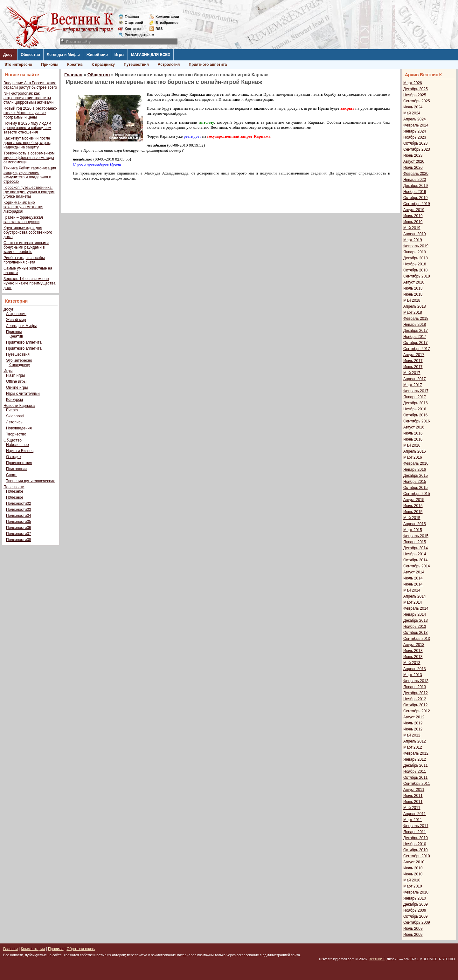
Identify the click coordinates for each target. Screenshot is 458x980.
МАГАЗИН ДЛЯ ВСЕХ (151, 55)
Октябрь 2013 (416, 633)
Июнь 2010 (413, 874)
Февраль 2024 (416, 125)
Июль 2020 (413, 168)
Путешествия (136, 65)
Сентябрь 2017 (417, 349)
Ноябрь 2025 (415, 95)
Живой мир (97, 55)
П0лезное (15, 497)
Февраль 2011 (416, 826)
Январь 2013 (415, 687)
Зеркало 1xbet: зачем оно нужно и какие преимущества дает (29, 283)
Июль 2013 (413, 651)
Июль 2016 (413, 433)
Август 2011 (414, 790)
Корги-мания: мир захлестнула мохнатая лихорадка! (23, 207)
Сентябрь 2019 (417, 204)
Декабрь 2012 (416, 693)
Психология (16, 469)
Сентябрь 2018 (417, 276)
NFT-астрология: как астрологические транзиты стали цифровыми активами (28, 98)
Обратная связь (80, 949)
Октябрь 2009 (416, 916)
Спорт (11, 475)
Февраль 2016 (416, 463)
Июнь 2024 (413, 107)
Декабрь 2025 (416, 89)
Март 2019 (413, 240)
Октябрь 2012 (416, 705)
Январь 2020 (415, 180)
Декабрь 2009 (416, 904)
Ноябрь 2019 (415, 192)
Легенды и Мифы (63, 55)
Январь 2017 (415, 397)
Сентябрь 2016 (417, 421)
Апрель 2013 (415, 669)
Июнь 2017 (413, 367)
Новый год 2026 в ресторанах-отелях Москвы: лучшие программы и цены (30, 113)
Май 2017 (412, 373)
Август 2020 (414, 161)
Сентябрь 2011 (417, 784)
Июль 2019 (413, 216)
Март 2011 (413, 820)
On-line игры (17, 387)
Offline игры (16, 381)
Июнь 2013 (413, 657)
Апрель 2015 (415, 524)
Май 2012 (412, 735)
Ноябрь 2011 (415, 771)
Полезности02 (19, 504)
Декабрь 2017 (416, 331)
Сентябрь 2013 (417, 639)
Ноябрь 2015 (415, 482)
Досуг (9, 55)
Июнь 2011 (413, 802)
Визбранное (167, 23)
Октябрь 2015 (416, 488)
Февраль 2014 (416, 608)
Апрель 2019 (415, 234)
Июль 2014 (413, 578)
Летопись (14, 422)
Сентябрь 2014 (417, 566)
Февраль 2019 (416, 246)
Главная (132, 17)
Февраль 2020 (416, 174)
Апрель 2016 (415, 451)
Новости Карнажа (19, 406)
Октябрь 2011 (416, 778)
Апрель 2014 (415, 596)
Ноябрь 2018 (415, 264)
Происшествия (19, 463)
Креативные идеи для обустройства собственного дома (28, 232)
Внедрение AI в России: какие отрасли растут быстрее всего (30, 85)
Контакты (133, 29)
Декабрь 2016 (416, 403)
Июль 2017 (413, 361)
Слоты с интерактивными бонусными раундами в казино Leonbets (26, 247)
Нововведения (19, 428)
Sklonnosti (15, 416)
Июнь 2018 (413, 294)
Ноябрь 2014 (415, 554)
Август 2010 (414, 862)
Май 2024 (412, 113)
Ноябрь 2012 (415, 699)
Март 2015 (413, 530)
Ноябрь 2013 (415, 627)
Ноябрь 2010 (415, 844)
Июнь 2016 (413, 439)
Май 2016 (412, 445)
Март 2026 (413, 83)
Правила (56, 949)
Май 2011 (412, 808)
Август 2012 (414, 717)
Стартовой (134, 23)
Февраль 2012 (416, 753)
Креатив (75, 65)
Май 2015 (412, 518)
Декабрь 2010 (416, 838)
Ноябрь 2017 (415, 337)
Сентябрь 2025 (417, 101)
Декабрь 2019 (416, 186)
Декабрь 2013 (416, 620)
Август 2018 (414, 282)
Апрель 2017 (415, 379)
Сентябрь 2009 (417, 922)
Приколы (50, 65)
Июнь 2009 (413, 935)
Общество (30, 55)
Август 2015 (414, 500)
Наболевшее (17, 445)
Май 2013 (412, 663)
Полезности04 (19, 516)
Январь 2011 (415, 832)
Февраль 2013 (416, 681)
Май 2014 (412, 590)
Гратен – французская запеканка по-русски (23, 220)
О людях (14, 457)
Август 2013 (414, 645)
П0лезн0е (15, 491)
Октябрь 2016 (416, 415)
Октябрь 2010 (416, 850)
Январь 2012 (415, 759)
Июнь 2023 (413, 155)
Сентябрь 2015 (417, 494)
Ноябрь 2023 (415, 137)
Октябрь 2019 (416, 198)
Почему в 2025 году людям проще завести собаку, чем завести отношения (27, 128)
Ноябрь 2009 (415, 910)
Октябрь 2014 (416, 560)
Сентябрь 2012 (417, 711)
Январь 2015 (415, 542)
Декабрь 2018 (416, 258)
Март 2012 (413, 747)
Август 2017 (414, 355)
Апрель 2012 (415, 741)
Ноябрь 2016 (415, 409)
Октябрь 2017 (416, 343)
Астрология (169, 65)
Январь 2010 (415, 898)
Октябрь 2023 (416, 143)
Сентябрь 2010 (417, 856)
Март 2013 (413, 675)
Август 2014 (414, 572)
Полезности (14, 487)
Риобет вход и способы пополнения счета (24, 260)
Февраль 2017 (416, 391)
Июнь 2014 (413, 584)
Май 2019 (412, 228)
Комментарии (167, 17)
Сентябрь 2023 (417, 149)
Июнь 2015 (413, 512)
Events (12, 410)
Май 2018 (412, 300)
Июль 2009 (413, 929)
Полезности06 (19, 528)
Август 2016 (414, 427)
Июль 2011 (413, 796)
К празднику (103, 65)
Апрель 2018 (415, 306)
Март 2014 (413, 602)
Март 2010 (413, 886)
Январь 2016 (415, 469)
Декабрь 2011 (416, 765)
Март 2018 (413, 312)
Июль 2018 (413, 288)
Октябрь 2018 (416, 270)
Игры (119, 55)
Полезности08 (19, 540)
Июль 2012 (413, 723)
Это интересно (18, 65)
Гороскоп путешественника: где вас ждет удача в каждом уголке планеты (29, 192)
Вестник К (377, 959)
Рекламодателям (137, 35)
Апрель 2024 (415, 119)
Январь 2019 (415, 252)
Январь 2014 (415, 614)
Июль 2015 (413, 506)
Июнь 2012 (413, 729)
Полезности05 (19, 522)
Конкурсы (14, 400)
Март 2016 (413, 457)
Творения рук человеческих (30, 481)
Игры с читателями (23, 394)
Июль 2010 (413, 868)
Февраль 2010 (416, 892)
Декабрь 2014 (416, 548)
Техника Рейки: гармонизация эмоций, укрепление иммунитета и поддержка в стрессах (30, 175)
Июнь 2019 (413, 222)
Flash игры (15, 375)
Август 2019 (414, 210)
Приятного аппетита (208, 65)
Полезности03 (19, 510)
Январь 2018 (415, 325)
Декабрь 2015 (416, 476)
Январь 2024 (415, 131)
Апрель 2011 (415, 814)
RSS (159, 29)
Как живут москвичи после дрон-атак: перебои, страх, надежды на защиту (27, 143)
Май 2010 (412, 880)
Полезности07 (19, 534)
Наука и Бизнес (20, 451)
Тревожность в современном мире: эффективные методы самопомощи (29, 158)
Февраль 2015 (416, 536)
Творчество (16, 434)
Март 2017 (413, 385)
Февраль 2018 (416, 319)
